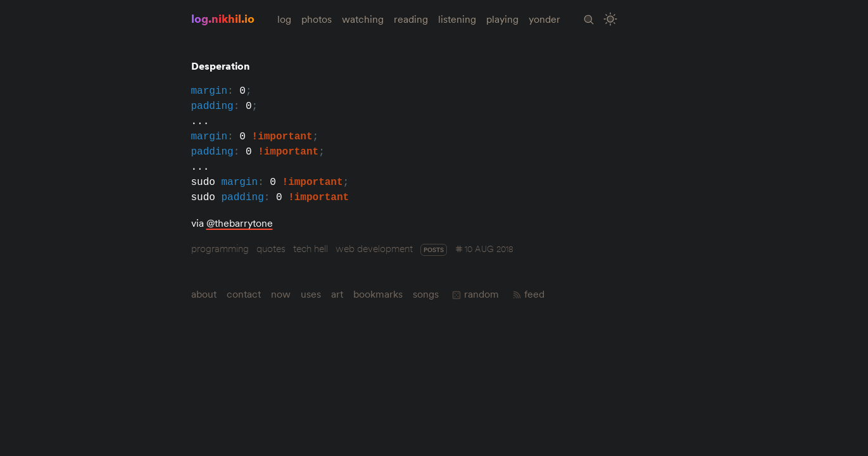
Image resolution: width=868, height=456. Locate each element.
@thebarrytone (240, 223)
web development (374, 248)
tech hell (311, 248)
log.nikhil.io (223, 19)
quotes (271, 248)
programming (220, 248)
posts (434, 250)
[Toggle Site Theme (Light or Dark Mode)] (610, 19)
